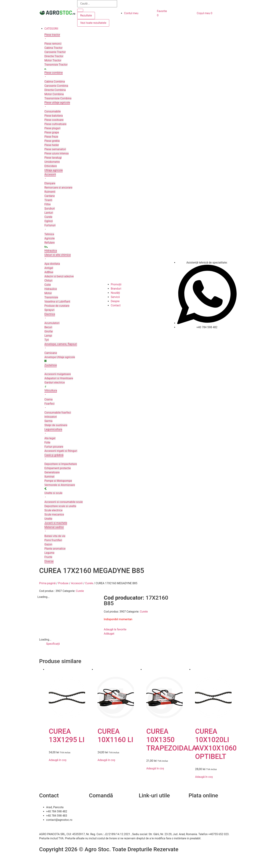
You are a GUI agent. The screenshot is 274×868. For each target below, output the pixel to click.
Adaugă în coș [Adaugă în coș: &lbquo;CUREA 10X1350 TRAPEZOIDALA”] (155, 768)
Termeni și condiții (100, 820)
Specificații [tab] (53, 644)
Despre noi (145, 811)
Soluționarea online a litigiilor (157, 824)
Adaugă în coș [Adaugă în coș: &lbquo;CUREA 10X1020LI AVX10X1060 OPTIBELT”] (204, 777)
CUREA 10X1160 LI (115, 736)
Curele (89, 583)
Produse (63, 583)
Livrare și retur (98, 811)
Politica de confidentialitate (156, 816)
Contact (144, 807)
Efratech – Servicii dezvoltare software (63, 858)
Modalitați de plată (101, 816)
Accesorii (77, 583)
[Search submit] (80, 10)
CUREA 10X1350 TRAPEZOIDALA (171, 740)
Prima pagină (47, 583)
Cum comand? (98, 807)
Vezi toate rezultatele (93, 23)
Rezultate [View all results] (86, 15)
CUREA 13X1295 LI (67, 736)
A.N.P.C (143, 820)
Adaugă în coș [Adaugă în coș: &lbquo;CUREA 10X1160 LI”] (106, 760)
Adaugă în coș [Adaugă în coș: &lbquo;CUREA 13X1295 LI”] (58, 760)
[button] (74, 29)
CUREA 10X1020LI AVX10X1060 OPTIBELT (216, 744)
